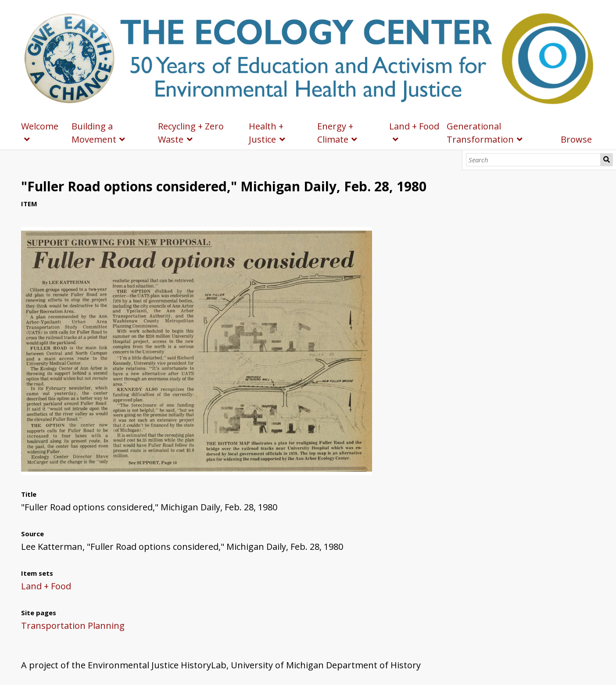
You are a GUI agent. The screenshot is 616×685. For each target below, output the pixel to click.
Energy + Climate (335, 133)
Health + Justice (266, 133)
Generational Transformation (480, 133)
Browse (576, 139)
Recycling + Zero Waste (191, 133)
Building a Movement (94, 133)
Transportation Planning (73, 626)
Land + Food (414, 126)
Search (607, 160)
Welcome (40, 126)
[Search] (534, 160)
